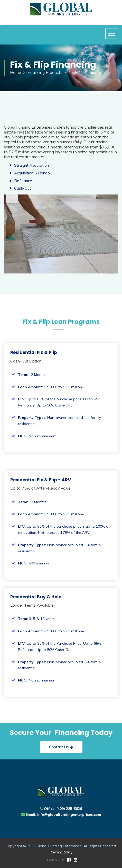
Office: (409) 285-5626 (63, 809)
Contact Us (61, 747)
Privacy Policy (61, 852)
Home (16, 72)
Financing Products (45, 72)
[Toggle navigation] (112, 34)
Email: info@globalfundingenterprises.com (63, 814)
